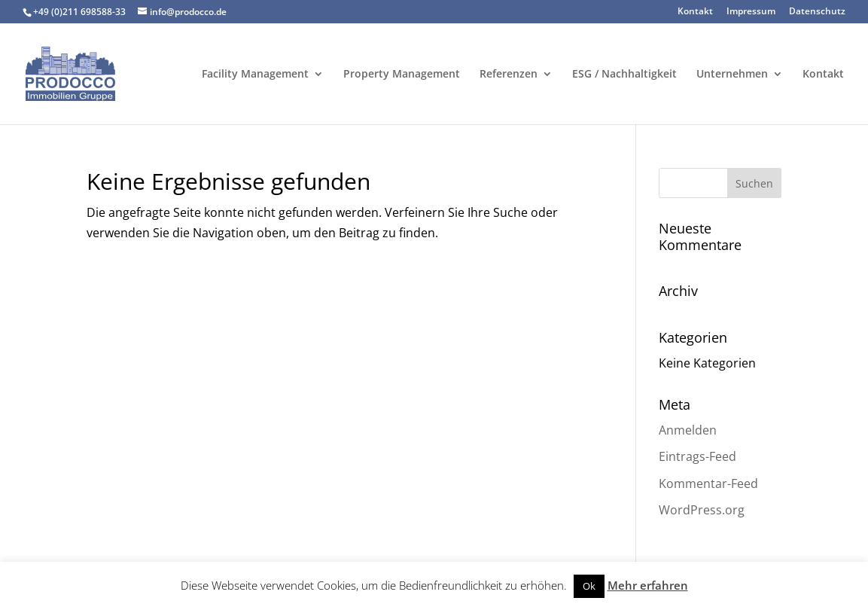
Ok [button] (589, 586)
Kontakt (695, 12)
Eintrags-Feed (697, 456)
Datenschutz (817, 12)
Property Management (402, 75)
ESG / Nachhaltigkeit (624, 75)
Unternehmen (732, 75)
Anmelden (688, 430)
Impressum (751, 12)
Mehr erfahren (648, 585)
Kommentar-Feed (708, 483)
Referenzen (509, 75)
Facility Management (255, 75)
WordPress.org (702, 510)
